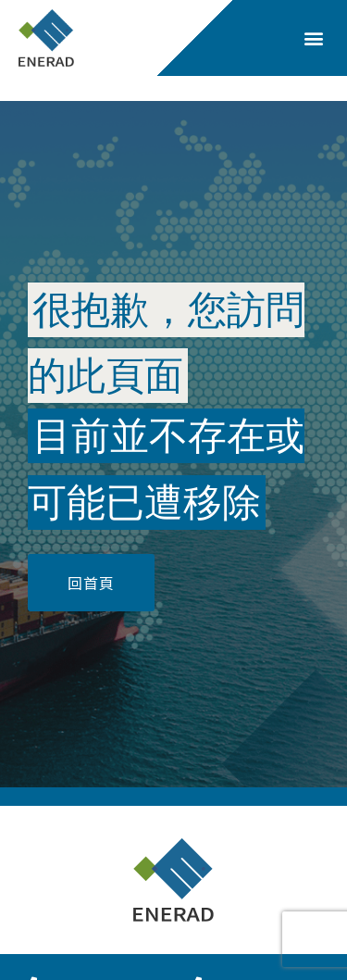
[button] (313, 38)
